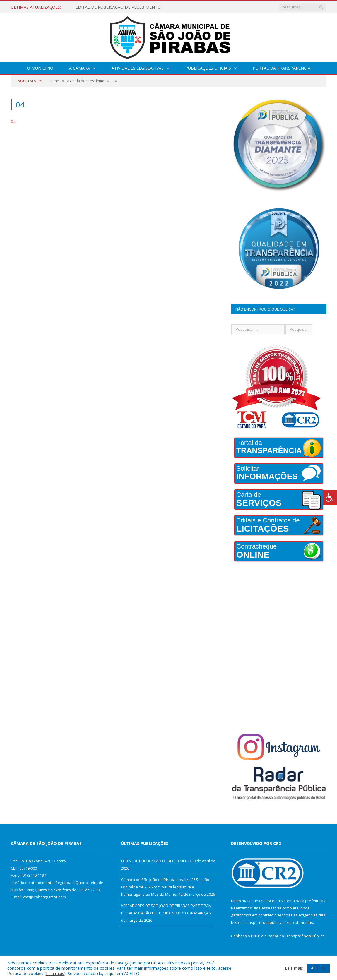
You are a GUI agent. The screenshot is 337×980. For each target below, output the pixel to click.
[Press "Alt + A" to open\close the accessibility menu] (330, 497)
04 (13, 122)
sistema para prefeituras (303, 901)
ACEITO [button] (318, 968)
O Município (40, 68)
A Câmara (79, 68)
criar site (267, 901)
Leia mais (55, 973)
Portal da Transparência (282, 68)
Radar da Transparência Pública (296, 936)
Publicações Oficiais (208, 68)
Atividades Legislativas (138, 68)
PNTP (256, 936)
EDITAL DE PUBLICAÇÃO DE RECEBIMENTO (118, 7)
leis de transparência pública (257, 922)
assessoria (271, 908)
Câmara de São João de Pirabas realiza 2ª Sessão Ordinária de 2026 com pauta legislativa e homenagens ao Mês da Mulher (165, 887)
